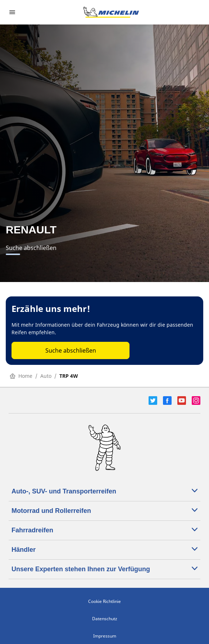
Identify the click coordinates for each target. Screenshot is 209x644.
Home (21, 376)
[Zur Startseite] (111, 12)
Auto (46, 376)
